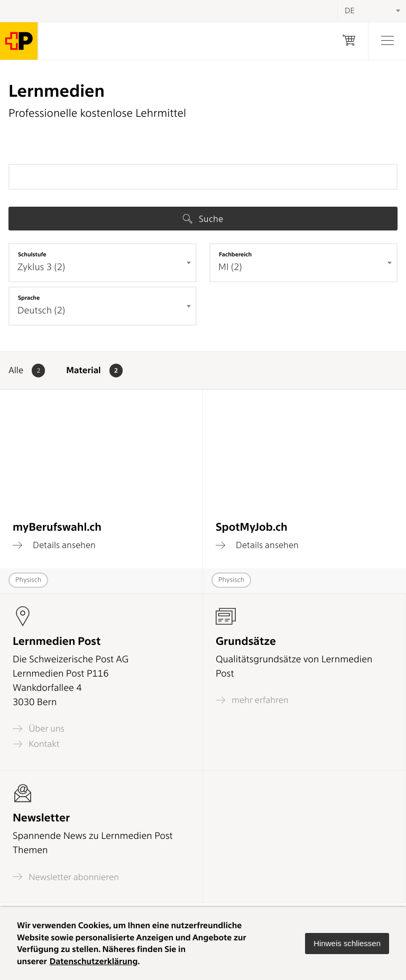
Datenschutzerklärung (94, 961)
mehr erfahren (252, 700)
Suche (203, 219)
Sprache (29, 298)
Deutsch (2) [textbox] (41, 311)
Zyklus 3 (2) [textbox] (41, 267)
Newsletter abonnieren (66, 877)
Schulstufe (32, 254)
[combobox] (103, 263)
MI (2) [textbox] (230, 267)
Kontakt (36, 744)
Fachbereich (235, 254)
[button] (347, 944)
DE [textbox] (350, 11)
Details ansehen (54, 545)
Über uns (39, 729)
